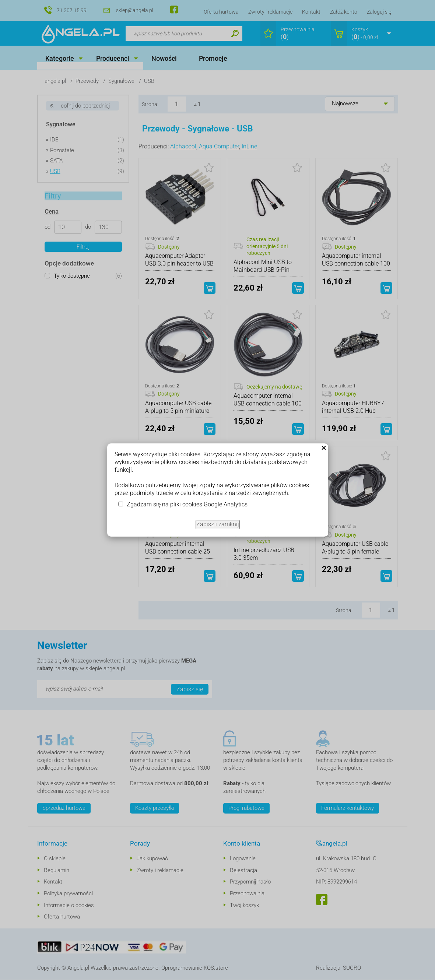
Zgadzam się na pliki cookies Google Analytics (187, 504)
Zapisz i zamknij (218, 524)
